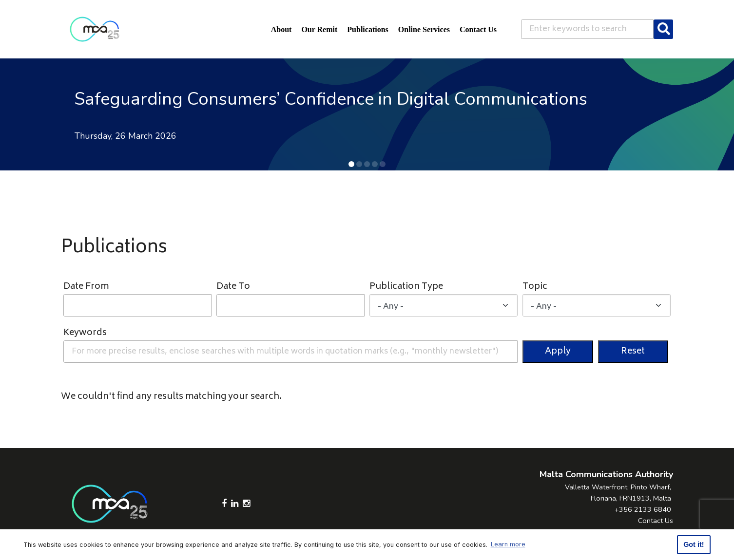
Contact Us (656, 521)
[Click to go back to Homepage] (95, 29)
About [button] (281, 29)
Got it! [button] (694, 544)
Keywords (85, 333)
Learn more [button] (508, 544)
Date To (233, 287)
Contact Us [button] (478, 29)
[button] (351, 164)
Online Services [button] (424, 29)
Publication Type (406, 287)
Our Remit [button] (319, 29)
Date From (86, 287)
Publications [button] (367, 29)
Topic (535, 287)
